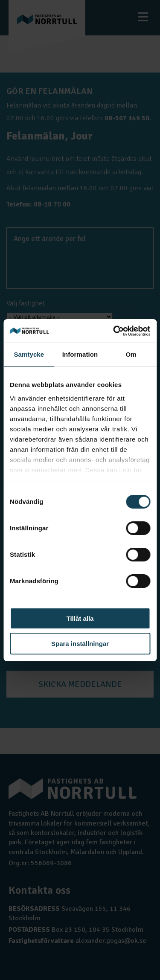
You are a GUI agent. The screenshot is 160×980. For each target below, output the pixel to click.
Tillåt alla (80, 618)
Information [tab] (80, 354)
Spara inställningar (80, 644)
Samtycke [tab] (29, 354)
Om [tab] (131, 354)
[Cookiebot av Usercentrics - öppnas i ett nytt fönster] (114, 331)
